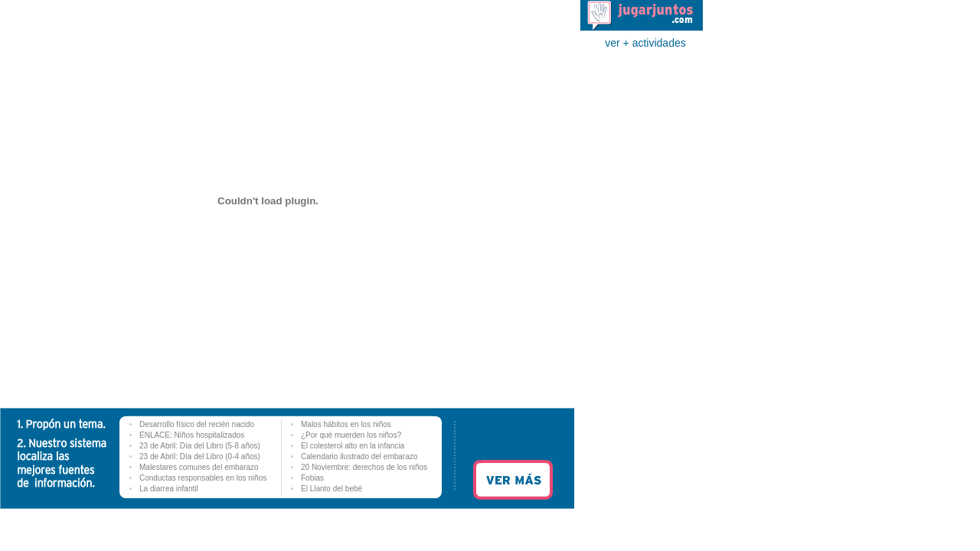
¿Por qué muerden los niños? (351, 435)
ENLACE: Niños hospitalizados (192, 435)
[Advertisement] (642, 285)
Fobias (312, 478)
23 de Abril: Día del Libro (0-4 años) (200, 456)
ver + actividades (645, 43)
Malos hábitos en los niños (346, 424)
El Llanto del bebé (332, 489)
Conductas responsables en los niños (203, 478)
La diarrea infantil (169, 489)
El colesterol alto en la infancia (353, 446)
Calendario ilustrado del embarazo (359, 456)
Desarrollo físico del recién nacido (197, 424)
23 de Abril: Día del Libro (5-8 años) (200, 446)
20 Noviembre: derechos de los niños (364, 467)
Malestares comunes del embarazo (199, 467)
